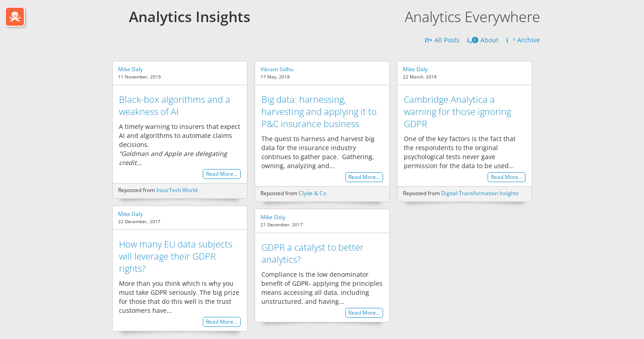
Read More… (222, 174)
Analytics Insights (190, 16)
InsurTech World (177, 190)
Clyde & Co (313, 193)
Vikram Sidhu (277, 69)
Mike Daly (130, 69)
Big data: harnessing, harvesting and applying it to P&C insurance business (319, 112)
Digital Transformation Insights (480, 193)
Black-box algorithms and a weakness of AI (175, 105)
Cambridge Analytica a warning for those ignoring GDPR (457, 112)
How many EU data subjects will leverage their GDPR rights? (176, 256)
